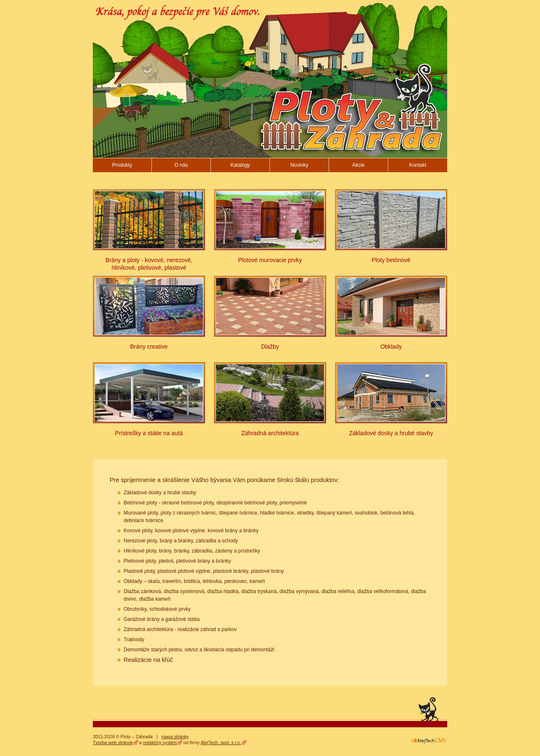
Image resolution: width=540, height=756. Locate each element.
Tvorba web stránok (113, 742)
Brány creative (149, 347)
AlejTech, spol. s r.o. (221, 742)
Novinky (299, 165)
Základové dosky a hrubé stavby (391, 433)
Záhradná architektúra (270, 433)
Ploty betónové (391, 260)
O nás (181, 165)
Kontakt (418, 165)
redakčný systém (160, 742)
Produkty (122, 165)
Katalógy (240, 165)
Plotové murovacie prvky (270, 260)
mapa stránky (175, 737)
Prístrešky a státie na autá (149, 433)
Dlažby (270, 347)
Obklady (391, 347)
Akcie (358, 165)
